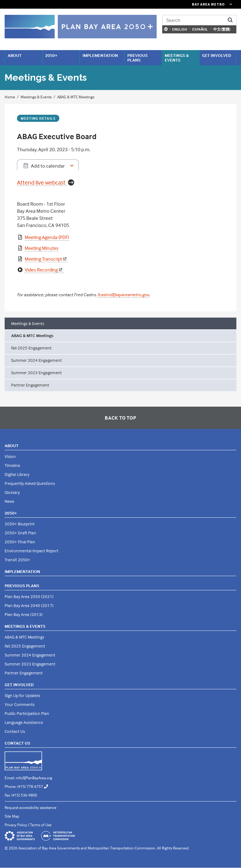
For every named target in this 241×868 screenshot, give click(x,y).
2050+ (51, 55)
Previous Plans (137, 58)
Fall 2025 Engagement (31, 348)
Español (200, 29)
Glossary (12, 492)
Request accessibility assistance (31, 807)
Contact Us (15, 731)
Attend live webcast (41, 183)
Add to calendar (48, 166)
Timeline (12, 465)
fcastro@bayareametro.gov (123, 295)
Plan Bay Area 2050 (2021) (29, 596)
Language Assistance (24, 722)
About (15, 55)
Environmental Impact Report (32, 551)
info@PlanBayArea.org (34, 778)
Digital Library (17, 474)
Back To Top (120, 418)
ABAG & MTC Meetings (76, 97)
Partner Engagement (30, 385)
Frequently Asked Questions (30, 483)
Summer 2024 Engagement (36, 360)
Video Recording (44, 270)
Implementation (100, 55)
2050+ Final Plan (20, 542)
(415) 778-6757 (35, 786)
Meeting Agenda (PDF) (47, 237)
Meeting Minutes (42, 248)
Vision (10, 456)
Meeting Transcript (46, 259)
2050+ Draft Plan (20, 533)
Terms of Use (41, 825)
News (9, 501)
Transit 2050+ (17, 560)
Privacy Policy (16, 825)
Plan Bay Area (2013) (24, 614)
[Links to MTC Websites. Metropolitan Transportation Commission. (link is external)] (178, 4)
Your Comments (20, 704)
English (180, 29)
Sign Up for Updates (22, 695)
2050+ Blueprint (20, 524)
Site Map (12, 816)
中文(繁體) (222, 29)
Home (10, 97)
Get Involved (217, 55)
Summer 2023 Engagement (36, 372)
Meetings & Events (177, 58)
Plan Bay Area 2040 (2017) (29, 605)
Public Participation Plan (27, 713)
